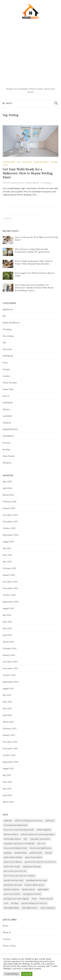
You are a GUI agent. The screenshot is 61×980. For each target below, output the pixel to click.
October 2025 (9, 528)
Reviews (7, 443)
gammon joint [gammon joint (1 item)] (36, 853)
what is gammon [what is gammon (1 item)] (48, 908)
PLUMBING (8, 436)
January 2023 (9, 735)
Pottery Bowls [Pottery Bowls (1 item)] (46, 899)
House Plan (8, 389)
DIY (19, 162)
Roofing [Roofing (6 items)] (15, 903)
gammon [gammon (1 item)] (8, 853)
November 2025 (10, 522)
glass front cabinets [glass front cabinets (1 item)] (13, 862)
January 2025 (9, 575)
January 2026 (9, 508)
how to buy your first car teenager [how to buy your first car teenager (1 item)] (19, 876)
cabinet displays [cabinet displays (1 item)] (44, 830)
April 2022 (7, 795)
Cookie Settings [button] (12, 974)
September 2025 (11, 535)
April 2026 (7, 488)
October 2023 (9, 675)
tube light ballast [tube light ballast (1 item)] (11, 908)
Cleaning (7, 329)
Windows (7, 463)
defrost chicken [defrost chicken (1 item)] (11, 834)
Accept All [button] (27, 974)
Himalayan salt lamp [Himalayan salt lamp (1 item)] (32, 867)
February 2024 (10, 648)
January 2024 (9, 655)
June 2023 (7, 702)
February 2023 (10, 729)
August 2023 (8, 689)
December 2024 (10, 582)
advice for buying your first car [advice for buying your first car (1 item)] (29, 821)
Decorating (9, 162)
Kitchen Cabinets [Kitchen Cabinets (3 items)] (12, 889)
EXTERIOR (27, 162)
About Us (7, 932)
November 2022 (10, 749)
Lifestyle (7, 423)
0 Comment (46, 183)
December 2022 (10, 742)
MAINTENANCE (10, 429)
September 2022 (11, 762)
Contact (7, 939)
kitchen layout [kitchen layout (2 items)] (29, 889)
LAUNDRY (7, 416)
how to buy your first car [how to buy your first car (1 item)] (15, 871)
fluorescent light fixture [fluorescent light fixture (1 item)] (41, 848)
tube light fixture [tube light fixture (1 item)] (30, 908)
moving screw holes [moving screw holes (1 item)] (32, 894)
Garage (6, 369)
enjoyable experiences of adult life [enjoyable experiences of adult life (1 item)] (19, 843)
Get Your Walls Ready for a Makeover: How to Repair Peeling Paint (28, 173)
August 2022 (8, 768)
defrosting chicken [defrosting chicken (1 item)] (12, 839)
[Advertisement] (30, 55)
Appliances (8, 309)
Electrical (7, 349)
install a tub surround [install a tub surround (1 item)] (14, 880)
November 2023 (10, 668)
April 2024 (7, 635)
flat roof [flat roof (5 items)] (41, 843)
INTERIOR (8, 403)
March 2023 (8, 722)
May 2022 (7, 789)
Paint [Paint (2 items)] (34, 899)
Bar (4, 316)
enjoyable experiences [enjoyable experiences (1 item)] (40, 839)
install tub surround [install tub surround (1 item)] (13, 885)
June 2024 (7, 622)
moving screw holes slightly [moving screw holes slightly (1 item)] (16, 899)
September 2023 (11, 682)
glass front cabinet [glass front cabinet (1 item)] (34, 857)
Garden (6, 376)
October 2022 (9, 755)
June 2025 (7, 555)
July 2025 (7, 548)
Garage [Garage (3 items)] (48, 853)
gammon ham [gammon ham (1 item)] (21, 853)
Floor (5, 363)
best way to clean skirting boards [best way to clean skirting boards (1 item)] (19, 830)
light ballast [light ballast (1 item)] (43, 889)
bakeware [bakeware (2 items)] (50, 821)
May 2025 (7, 562)
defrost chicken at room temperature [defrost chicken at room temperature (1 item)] (38, 834)
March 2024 (8, 642)
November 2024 (10, 588)
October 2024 (9, 595)
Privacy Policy (9, 946)
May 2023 (7, 708)
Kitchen (6, 409)
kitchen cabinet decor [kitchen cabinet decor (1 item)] (34, 885)
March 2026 (8, 495)
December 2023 (10, 662)
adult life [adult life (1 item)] (8, 821)
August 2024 (8, 608)
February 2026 (10, 502)
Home (6, 926)
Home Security (41, 162)
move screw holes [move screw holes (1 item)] (12, 894)
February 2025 (9, 568)
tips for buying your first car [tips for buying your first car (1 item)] (34, 903)
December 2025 (10, 515)
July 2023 (7, 695)
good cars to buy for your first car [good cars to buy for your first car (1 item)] (40, 862)
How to (6, 396)
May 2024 (7, 628)
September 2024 (11, 602)
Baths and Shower (11, 323)
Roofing (6, 449)
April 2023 (7, 715)
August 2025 (8, 542)
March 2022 (8, 802)
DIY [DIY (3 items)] (26, 839)
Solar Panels (9, 456)
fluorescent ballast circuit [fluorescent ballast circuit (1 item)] (15, 848)
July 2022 (7, 775)
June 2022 (7, 782)
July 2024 (7, 615)
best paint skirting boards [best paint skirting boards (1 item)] (16, 825)
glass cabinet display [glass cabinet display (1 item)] (13, 857)
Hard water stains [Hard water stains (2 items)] (12, 867)
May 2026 (7, 481)
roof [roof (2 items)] (6, 903)
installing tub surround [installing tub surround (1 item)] (36, 880)
